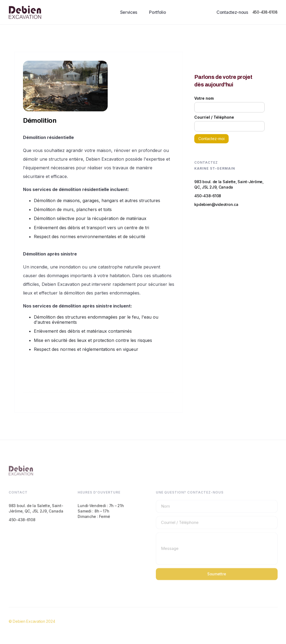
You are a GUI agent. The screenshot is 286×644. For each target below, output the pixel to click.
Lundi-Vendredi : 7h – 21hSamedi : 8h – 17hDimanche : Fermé (101, 515)
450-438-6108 (265, 12)
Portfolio (157, 12)
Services (129, 12)
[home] (25, 12)
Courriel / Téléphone (214, 117)
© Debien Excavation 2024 (32, 625)
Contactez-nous (232, 12)
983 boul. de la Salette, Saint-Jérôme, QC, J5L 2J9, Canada (229, 184)
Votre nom (204, 98)
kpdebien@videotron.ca (216, 204)
